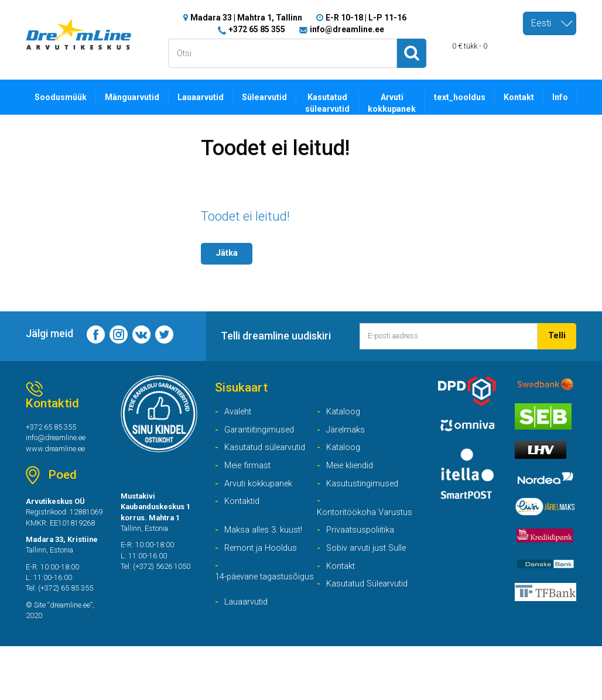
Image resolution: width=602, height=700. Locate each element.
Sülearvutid (276, 97)
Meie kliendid (353, 474)
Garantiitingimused (262, 436)
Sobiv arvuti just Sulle (369, 574)
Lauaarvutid (210, 97)
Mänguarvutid (138, 97)
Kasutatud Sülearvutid (371, 612)
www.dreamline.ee (59, 456)
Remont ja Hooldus (264, 574)
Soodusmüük (63, 97)
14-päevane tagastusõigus (244, 612)
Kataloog (345, 416)
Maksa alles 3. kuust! (266, 556)
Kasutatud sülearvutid (342, 104)
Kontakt (543, 97)
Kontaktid (244, 512)
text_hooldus (480, 97)
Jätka (228, 254)
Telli (557, 337)
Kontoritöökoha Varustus (349, 530)
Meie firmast (250, 474)
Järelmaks (348, 436)
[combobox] (550, 23)
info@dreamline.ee (347, 29)
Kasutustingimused (365, 493)
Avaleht (240, 416)
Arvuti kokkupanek (409, 104)
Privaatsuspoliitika (363, 556)
